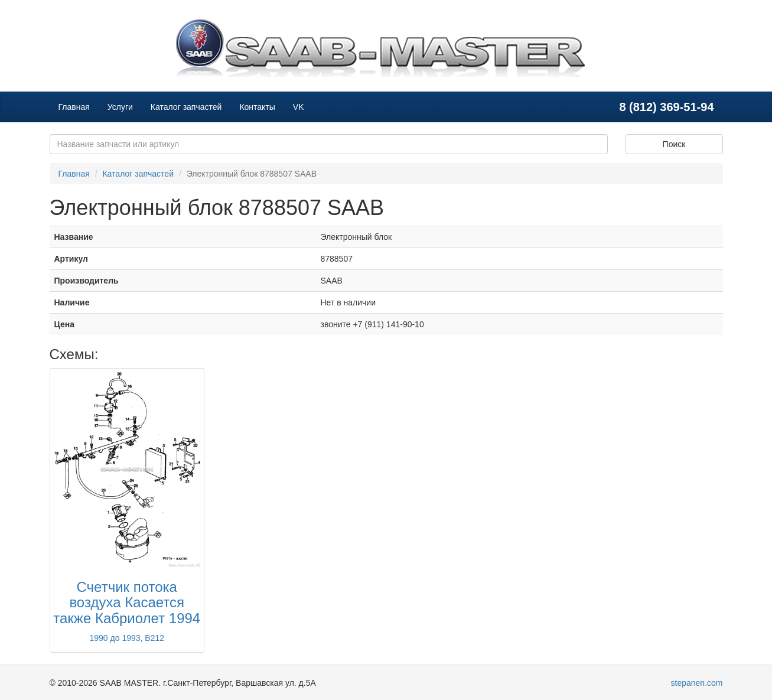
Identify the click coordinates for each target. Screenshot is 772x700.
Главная (74, 107)
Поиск (674, 144)
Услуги (120, 107)
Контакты (257, 107)
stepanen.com (697, 683)
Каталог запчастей (186, 107)
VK (299, 107)
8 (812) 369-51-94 (666, 107)
